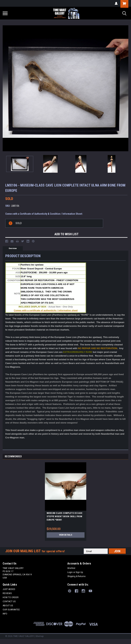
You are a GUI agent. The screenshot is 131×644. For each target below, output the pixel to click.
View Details (66, 536)
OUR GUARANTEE (11, 611)
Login (70, 574)
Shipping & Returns (76, 578)
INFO (5, 615)
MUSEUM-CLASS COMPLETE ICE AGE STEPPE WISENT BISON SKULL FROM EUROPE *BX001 (65, 518)
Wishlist (71, 569)
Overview (13, 248)
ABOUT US (8, 607)
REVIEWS (7, 595)
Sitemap (40, 637)
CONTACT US (9, 603)
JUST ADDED (9, 591)
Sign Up (79, 574)
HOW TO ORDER (11, 599)
